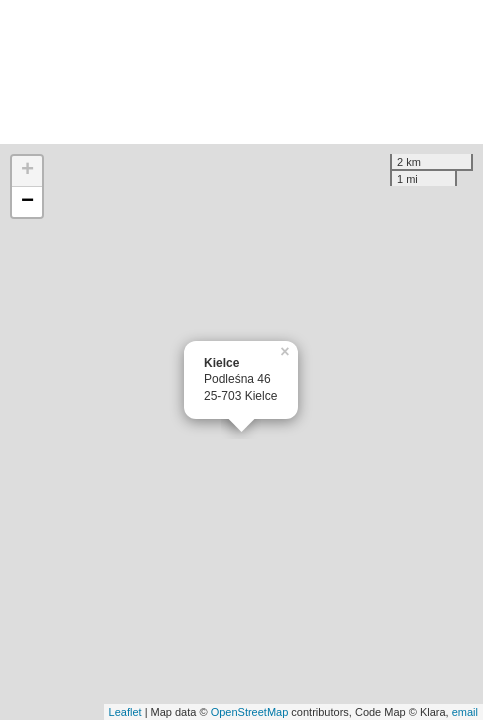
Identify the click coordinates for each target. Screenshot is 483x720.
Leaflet (125, 712)
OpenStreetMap (250, 712)
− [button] (27, 202)
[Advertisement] (241, 72)
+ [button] (27, 171)
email (465, 712)
